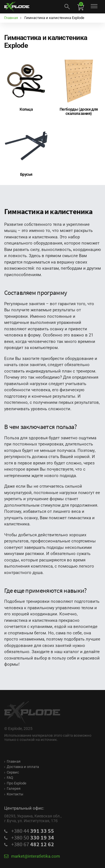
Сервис (12, 772)
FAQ (9, 778)
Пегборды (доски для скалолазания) (79, 111)
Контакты (14, 794)
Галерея (12, 788)
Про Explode (15, 783)
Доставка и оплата (22, 767)
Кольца (26, 109)
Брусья (26, 174)
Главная (12, 761)
